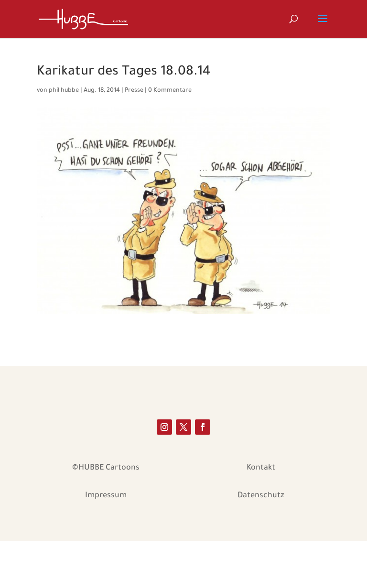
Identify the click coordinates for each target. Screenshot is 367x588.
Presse (134, 91)
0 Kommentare (170, 91)
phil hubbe (64, 91)
